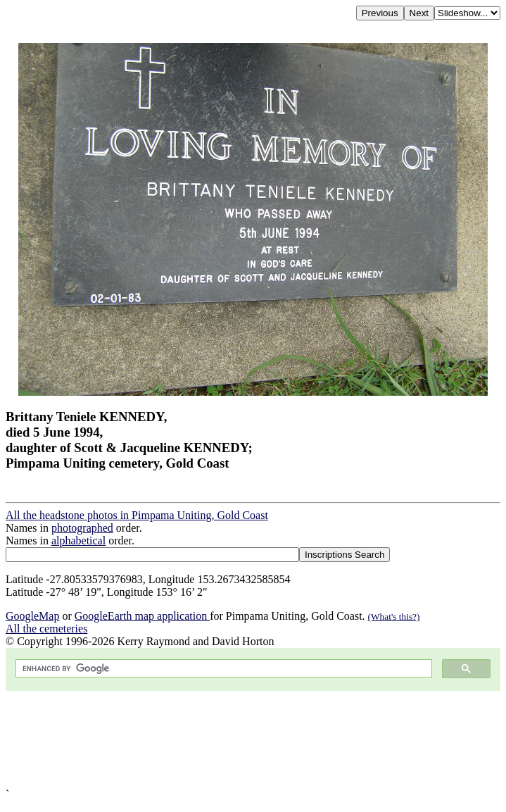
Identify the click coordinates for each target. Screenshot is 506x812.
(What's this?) (394, 617)
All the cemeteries (46, 629)
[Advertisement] (253, 739)
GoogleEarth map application (142, 616)
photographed (82, 528)
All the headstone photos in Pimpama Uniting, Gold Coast (137, 515)
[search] (222, 669)
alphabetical (78, 541)
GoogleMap (32, 616)
